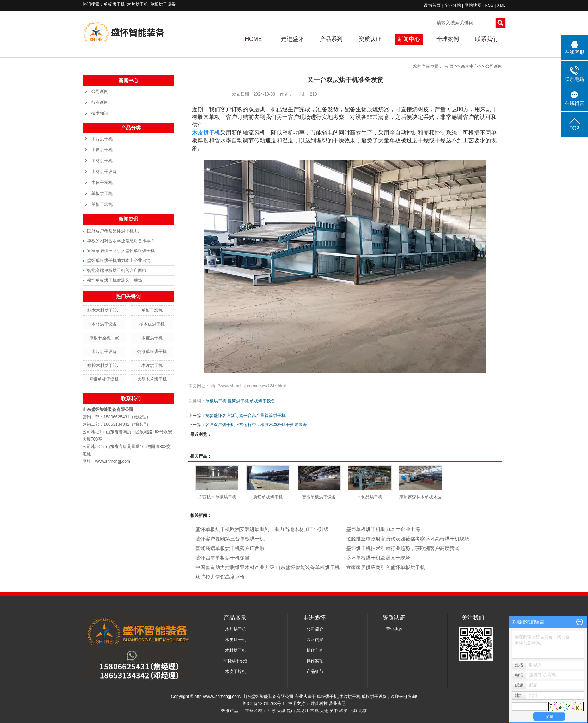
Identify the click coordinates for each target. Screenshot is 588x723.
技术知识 (100, 113)
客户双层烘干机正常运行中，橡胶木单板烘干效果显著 (256, 425)
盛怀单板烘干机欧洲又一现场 (115, 280)
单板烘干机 (114, 4)
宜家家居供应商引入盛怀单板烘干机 (121, 251)
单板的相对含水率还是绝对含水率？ (121, 241)
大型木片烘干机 (152, 379)
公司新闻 (100, 91)
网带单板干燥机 (104, 379)
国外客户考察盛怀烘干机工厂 (115, 231)
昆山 (291, 711)
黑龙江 (303, 711)
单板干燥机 (102, 204)
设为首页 (432, 5)
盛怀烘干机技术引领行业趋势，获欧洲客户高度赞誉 (403, 548)
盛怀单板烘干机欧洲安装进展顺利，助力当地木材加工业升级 (262, 529)
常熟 (314, 711)
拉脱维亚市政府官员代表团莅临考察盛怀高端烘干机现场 (408, 539)
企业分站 (453, 5)
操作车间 (315, 650)
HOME (254, 39)
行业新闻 (100, 102)
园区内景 (315, 640)
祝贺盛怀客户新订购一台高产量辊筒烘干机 (245, 416)
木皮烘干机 (102, 150)
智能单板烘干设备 (319, 497)
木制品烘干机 (370, 497)
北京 (363, 711)
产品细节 (315, 671)
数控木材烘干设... (104, 365)
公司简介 (315, 629)
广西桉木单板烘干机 (217, 497)
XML (501, 5)
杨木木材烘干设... (104, 310)
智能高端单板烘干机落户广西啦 (117, 270)
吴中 (334, 711)
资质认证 (370, 39)
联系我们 (486, 39)
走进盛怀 (292, 39)
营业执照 (394, 629)
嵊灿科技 (320, 704)
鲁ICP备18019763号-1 (263, 704)
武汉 (343, 711)
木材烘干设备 (104, 172)
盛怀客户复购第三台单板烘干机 (230, 539)
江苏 (272, 711)
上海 (353, 711)
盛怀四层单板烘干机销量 (223, 558)
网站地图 (474, 5)
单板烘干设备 (163, 4)
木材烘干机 (102, 161)
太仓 (324, 711)
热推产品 (230, 711)
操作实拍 (315, 661)
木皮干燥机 (102, 183)
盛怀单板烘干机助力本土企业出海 (119, 261)
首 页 (449, 66)
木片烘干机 (138, 4)
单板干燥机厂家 (104, 338)
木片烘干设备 (104, 352)
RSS (489, 5)
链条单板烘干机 (152, 352)
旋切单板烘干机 (268, 497)
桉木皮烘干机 (152, 324)
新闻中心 (409, 39)
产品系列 (331, 39)
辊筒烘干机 (238, 401)
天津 (281, 711)
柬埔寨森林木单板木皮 (420, 497)
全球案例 (448, 39)
